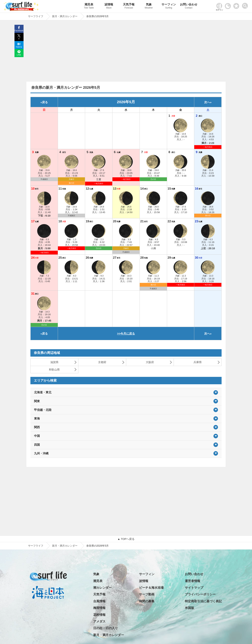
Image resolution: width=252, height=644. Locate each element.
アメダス (99, 621)
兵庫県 (198, 362)
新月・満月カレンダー (65, 546)
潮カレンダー (102, 588)
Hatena (19, 47)
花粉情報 (99, 615)
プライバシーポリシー (200, 594)
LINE (19, 55)
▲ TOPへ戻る (126, 539)
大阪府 (150, 362)
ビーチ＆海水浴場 (151, 588)
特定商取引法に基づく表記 (203, 601)
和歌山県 (54, 370)
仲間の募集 (147, 601)
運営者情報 (193, 581)
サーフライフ (36, 546)
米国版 (189, 608)
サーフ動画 (147, 594)
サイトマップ (194, 588)
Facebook (19, 31)
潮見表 (89, 6)
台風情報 (99, 601)
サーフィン (169, 6)
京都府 (102, 362)
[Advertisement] (126, 52)
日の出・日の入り (106, 628)
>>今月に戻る (126, 334)
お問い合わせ (189, 6)
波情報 (109, 6)
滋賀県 (54, 362)
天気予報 (129, 6)
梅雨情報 (99, 608)
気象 (149, 6)
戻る (45, 102)
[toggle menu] (246, 5)
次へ (207, 102)
